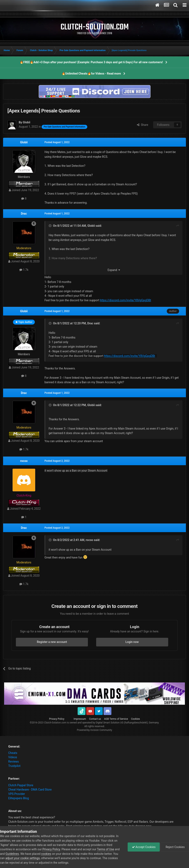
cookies (46, 854)
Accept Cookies (144, 847)
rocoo (24, 461)
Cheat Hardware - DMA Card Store (30, 790)
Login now (132, 642)
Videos (13, 757)
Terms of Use (106, 849)
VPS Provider (17, 794)
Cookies (135, 719)
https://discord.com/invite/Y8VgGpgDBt (125, 300)
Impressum (80, 719)
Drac (24, 214)
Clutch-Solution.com (55, 723)
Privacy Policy (57, 719)
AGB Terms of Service (116, 719)
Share (143, 125)
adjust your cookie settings (23, 858)
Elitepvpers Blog (19, 798)
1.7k (24, 270)
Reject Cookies (175, 847)
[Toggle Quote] (50, 226)
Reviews (13, 762)
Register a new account (52, 642)
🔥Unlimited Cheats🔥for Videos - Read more (91, 74)
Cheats (13, 753)
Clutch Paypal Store (21, 785)
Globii (24, 142)
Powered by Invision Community (95, 730)
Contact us (95, 719)
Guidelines (12, 854)
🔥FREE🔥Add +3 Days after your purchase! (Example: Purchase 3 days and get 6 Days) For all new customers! (91, 62)
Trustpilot (14, 766)
